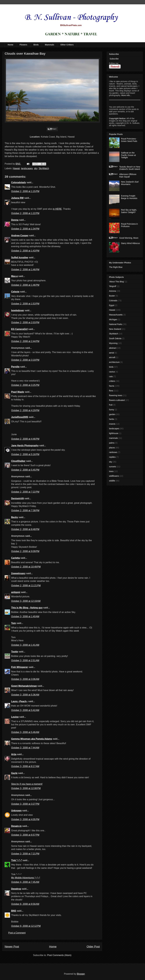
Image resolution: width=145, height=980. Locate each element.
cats (111, 376)
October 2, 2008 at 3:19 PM (25, 360)
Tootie (15, 652)
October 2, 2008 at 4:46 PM (25, 439)
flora (111, 391)
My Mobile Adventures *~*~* (26, 878)
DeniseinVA (17, 498)
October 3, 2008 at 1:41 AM (25, 645)
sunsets (113, 467)
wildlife (112, 481)
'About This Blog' (117, 282)
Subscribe (114, 59)
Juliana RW (17, 198)
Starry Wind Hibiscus (130, 243)
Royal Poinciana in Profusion (129, 225)
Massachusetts (116, 315)
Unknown (16, 811)
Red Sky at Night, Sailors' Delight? (129, 211)
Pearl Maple (18, 392)
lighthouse (114, 433)
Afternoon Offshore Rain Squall (128, 176)
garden (112, 414)
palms (112, 443)
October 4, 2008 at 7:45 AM (25, 882)
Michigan (113, 319)
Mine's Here (17, 640)
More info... (126, 95)
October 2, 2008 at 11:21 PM (26, 586)
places (112, 448)
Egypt (112, 305)
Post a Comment (17, 933)
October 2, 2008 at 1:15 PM (25, 191)
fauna (112, 386)
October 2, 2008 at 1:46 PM (25, 270)
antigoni (16, 592)
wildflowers (114, 476)
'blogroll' (113, 286)
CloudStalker (18, 461)
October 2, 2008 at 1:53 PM (25, 304)
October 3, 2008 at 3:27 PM (25, 804)
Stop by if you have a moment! (27, 784)
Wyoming (113, 343)
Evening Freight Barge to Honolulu (129, 197)
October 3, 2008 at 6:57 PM (25, 835)
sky (36, 168)
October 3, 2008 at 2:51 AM (25, 660)
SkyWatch (44, 168)
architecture (114, 362)
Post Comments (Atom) (59, 955)
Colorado (113, 301)
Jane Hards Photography (25, 446)
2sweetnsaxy (18, 573)
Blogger (81, 974)
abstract (113, 348)
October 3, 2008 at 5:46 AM (25, 732)
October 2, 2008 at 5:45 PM (25, 470)
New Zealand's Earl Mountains (130, 183)
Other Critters (67, 45)
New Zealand (115, 329)
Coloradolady (19, 182)
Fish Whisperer (20, 667)
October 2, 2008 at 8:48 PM (25, 529)
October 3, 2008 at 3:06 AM (25, 679)
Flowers (23, 45)
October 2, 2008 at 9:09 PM (25, 551)
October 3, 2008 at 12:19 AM (26, 601)
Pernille (15, 367)
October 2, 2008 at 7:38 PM (25, 510)
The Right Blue (116, 267)
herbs (112, 419)
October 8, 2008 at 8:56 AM (25, 904)
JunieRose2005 (20, 417)
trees (111, 471)
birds (111, 367)
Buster (112, 296)
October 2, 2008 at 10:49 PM (26, 567)
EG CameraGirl (19, 329)
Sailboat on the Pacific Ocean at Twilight (128, 155)
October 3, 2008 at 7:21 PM (25, 854)
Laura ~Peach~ (19, 701)
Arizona (112, 291)
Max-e (14, 276)
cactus (112, 372)
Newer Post (12, 947)
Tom (14, 623)
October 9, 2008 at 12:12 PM (26, 926)
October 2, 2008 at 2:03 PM (25, 322)
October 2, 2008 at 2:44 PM (25, 341)
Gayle (14, 773)
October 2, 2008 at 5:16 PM (25, 454)
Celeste (15, 292)
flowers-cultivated (117, 400)
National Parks (116, 324)
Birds (36, 45)
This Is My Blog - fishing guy (27, 608)
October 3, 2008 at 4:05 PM (25, 819)
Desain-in (16, 826)
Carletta (16, 558)
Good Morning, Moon (129, 238)
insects (112, 424)
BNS (14, 911)
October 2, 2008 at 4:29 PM (25, 410)
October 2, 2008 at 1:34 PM (25, 229)
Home (11, 45)
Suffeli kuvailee (20, 258)
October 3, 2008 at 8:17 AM (25, 766)
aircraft (112, 357)
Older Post (93, 947)
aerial (112, 353)
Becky (15, 517)
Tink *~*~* (17, 860)
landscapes (27, 168)
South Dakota (115, 338)
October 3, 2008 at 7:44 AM (25, 748)
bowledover (18, 310)
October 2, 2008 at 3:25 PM (25, 385)
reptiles (112, 457)
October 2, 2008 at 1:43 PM (25, 251)
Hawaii (16, 168)
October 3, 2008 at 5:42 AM (25, 710)
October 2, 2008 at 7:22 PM (25, 492)
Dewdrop (16, 889)
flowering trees (116, 395)
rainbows (113, 452)
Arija (14, 754)
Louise (15, 717)
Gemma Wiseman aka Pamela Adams (32, 739)
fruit (111, 405)
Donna (15, 220)
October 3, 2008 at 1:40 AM (25, 616)
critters (112, 381)
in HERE (57, 209)
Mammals (50, 45)
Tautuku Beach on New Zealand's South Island (130, 168)
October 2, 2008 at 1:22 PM (25, 213)
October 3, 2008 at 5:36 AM (25, 695)
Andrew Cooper (20, 236)
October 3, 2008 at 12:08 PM (26, 788)
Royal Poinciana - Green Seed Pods (129, 140)
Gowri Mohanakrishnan (24, 686)
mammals (113, 438)
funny (112, 410)
